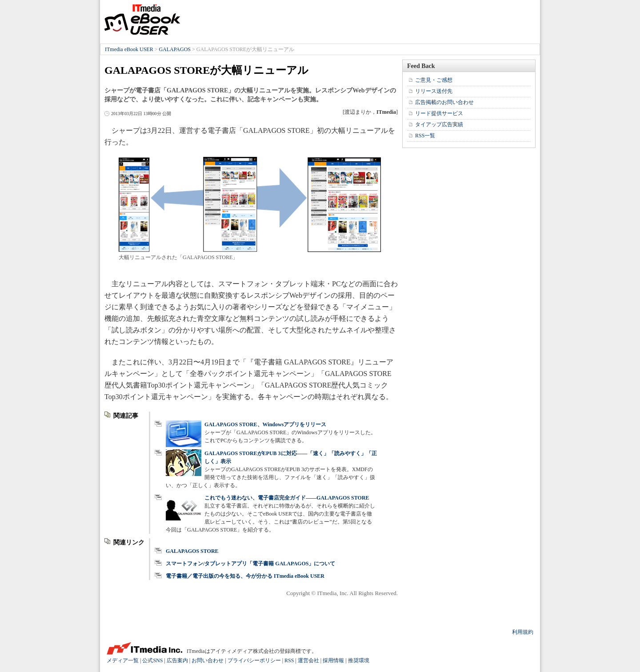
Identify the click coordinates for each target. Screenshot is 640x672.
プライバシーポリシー (254, 660)
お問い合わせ (208, 660)
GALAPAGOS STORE (192, 551)
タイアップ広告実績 (439, 124)
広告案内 (177, 660)
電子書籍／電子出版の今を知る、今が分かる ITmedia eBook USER (245, 576)
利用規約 (523, 632)
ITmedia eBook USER (142, 20)
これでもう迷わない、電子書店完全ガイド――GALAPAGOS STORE (287, 498)
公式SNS (152, 660)
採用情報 (333, 660)
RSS (289, 660)
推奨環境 (359, 660)
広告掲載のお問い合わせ (444, 102)
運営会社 (308, 660)
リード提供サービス (439, 113)
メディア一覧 (123, 660)
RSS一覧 (425, 136)
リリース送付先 (434, 91)
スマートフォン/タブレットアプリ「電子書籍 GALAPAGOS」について (250, 564)
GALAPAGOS (175, 49)
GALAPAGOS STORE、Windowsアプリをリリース (265, 424)
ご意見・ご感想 (434, 80)
